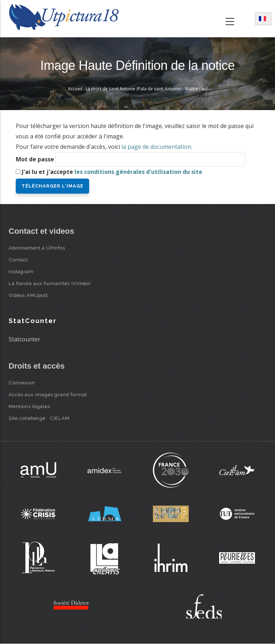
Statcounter (25, 339)
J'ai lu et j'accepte (112, 172)
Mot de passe (35, 159)
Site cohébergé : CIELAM (39, 418)
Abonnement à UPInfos (37, 248)
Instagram (21, 271)
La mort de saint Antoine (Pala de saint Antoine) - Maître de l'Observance (159, 89)
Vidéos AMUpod (28, 295)
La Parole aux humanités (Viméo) (50, 283)
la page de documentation (156, 147)
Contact (18, 260)
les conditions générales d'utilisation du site (138, 172)
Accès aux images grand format (48, 394)
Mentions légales (29, 406)
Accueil (75, 89)
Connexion (22, 383)
